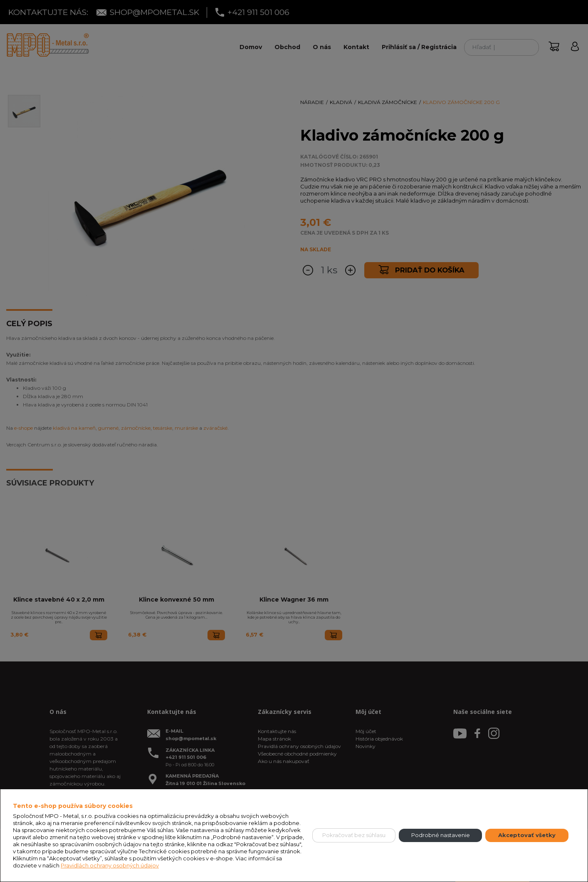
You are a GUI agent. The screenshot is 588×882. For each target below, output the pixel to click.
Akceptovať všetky (527, 835)
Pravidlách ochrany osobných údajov (110, 865)
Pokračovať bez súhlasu (354, 835)
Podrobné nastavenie (441, 835)
